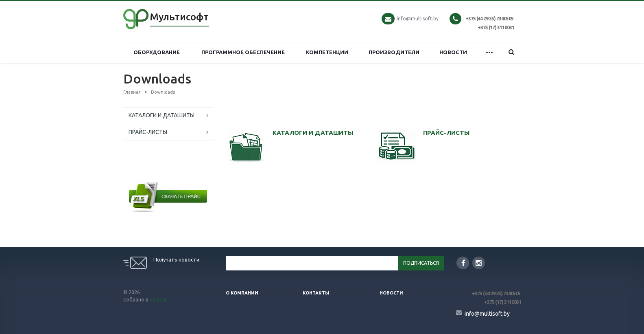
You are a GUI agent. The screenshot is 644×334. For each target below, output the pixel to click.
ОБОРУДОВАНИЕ (157, 52)
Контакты (316, 293)
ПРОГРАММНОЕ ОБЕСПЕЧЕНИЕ (243, 52)
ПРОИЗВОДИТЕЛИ (394, 52)
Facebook (463, 263)
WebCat (158, 300)
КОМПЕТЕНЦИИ (327, 52)
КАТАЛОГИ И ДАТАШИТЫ (162, 115)
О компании (242, 293)
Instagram (479, 263)
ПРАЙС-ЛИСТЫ (148, 132)
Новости (391, 293)
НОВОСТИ (453, 52)
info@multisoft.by (418, 19)
